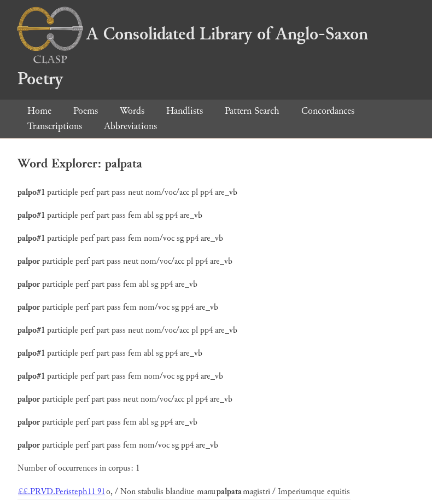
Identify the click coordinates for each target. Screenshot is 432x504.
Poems (86, 111)
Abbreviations (130, 126)
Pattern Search (252, 111)
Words (132, 111)
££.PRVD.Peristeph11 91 (62, 492)
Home (39, 111)
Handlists (185, 111)
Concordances (328, 111)
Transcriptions (55, 126)
